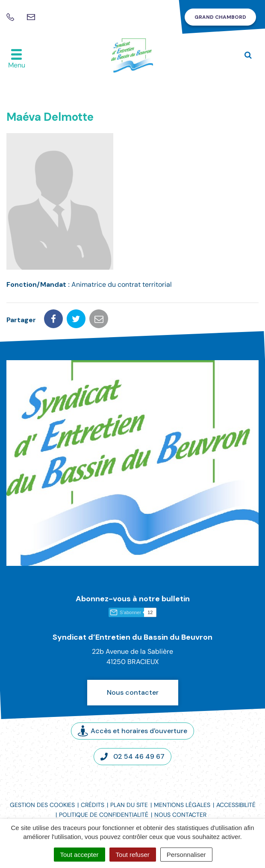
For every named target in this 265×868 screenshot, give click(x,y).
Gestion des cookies (42, 805)
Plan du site (129, 805)
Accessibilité (236, 805)
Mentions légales (182, 805)
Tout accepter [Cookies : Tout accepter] (79, 855)
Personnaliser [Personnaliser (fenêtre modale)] (186, 855)
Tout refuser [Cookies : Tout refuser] (133, 855)
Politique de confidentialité (104, 815)
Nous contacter (133, 692)
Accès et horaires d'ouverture (132, 731)
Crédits (93, 805)
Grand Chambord (220, 17)
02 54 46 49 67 (132, 756)
